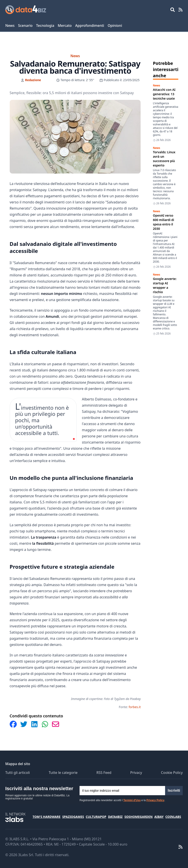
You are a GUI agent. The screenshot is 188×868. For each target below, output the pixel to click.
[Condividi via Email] (56, 724)
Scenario (25, 26)
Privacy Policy (155, 800)
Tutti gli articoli (18, 773)
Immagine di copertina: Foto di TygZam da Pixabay (106, 699)
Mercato (65, 26)
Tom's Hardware (47, 817)
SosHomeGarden (138, 817)
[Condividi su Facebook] (13, 724)
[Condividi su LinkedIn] (34, 724)
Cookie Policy (172, 773)
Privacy (136, 773)
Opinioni (115, 26)
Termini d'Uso (132, 800)
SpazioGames (73, 817)
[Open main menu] (173, 10)
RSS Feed (104, 773)
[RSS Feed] (181, 10)
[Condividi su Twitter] (24, 724)
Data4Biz (115, 817)
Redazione (33, 80)
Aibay (159, 817)
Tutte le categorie (63, 773)
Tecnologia (45, 26)
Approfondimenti (90, 26)
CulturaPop (96, 817)
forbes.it (135, 707)
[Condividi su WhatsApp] (45, 724)
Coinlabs (173, 817)
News (10, 26)
